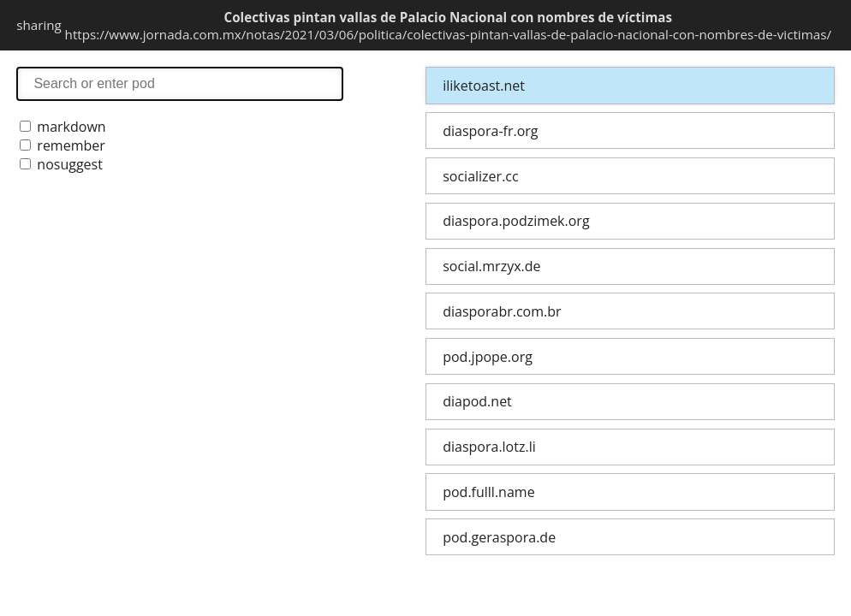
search (180, 83)
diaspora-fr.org (490, 131)
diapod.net (477, 401)
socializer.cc (480, 176)
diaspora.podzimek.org (516, 221)
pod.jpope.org (488, 357)
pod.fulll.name (488, 492)
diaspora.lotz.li (489, 447)
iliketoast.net (484, 86)
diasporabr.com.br (502, 311)
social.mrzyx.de (491, 266)
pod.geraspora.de (499, 537)
